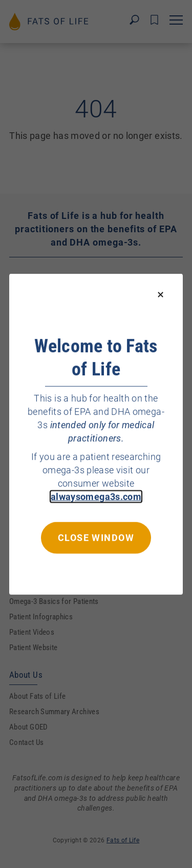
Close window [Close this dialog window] (96, 537)
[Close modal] (161, 295)
